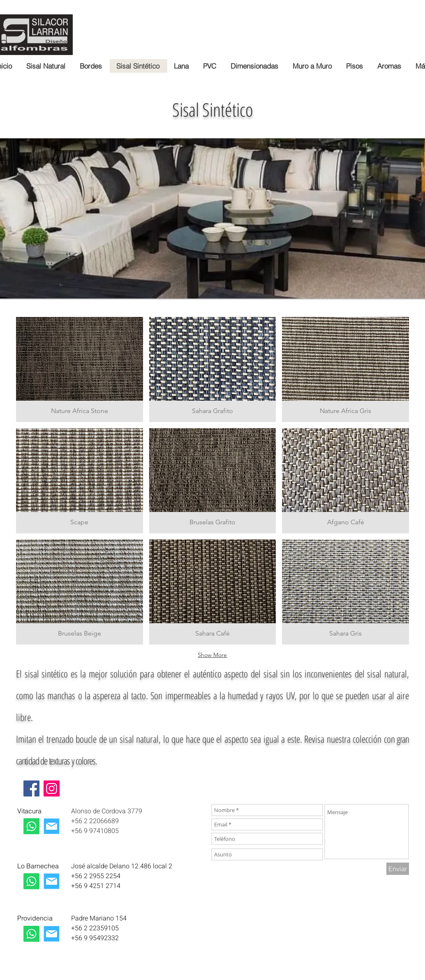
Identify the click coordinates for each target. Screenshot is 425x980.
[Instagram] (52, 788)
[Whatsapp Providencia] (31, 934)
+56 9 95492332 (95, 938)
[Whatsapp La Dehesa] (31, 881)
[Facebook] (31, 788)
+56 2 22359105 (95, 928)
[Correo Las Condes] (52, 826)
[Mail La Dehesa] (52, 881)
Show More (212, 655)
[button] (80, 370)
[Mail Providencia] (52, 934)
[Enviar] (398, 869)
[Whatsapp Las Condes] (31, 826)
